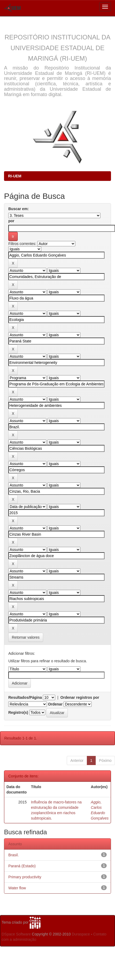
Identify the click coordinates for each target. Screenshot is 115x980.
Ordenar (55, 704)
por (11, 221)
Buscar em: (18, 209)
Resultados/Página (25, 697)
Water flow (17, 888)
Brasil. (14, 855)
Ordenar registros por (80, 697)
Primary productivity (25, 877)
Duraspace (81, 934)
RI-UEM (15, 176)
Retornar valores (26, 637)
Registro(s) (18, 712)
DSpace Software (16, 934)
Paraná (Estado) (22, 866)
